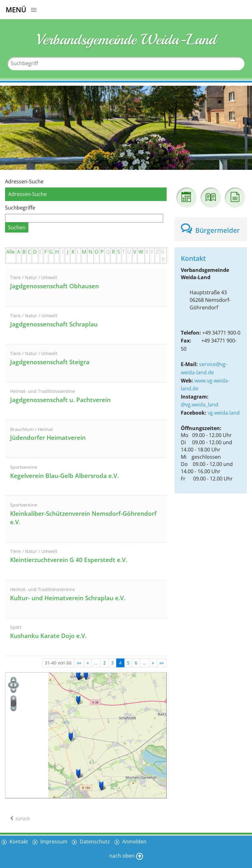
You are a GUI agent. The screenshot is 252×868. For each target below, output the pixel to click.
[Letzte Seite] (162, 663)
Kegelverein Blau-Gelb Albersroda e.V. (64, 476)
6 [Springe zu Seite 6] (136, 663)
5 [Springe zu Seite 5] (128, 663)
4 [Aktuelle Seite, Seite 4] (120, 663)
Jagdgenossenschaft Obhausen (54, 286)
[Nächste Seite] (153, 663)
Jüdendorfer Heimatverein (48, 438)
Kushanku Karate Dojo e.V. (48, 636)
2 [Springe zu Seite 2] (105, 663)
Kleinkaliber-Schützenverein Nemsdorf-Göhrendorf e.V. (83, 518)
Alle (11, 252)
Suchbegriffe (20, 208)
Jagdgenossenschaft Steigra (50, 362)
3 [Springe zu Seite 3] (112, 663)
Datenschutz (94, 842)
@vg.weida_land (200, 405)
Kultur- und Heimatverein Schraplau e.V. (68, 598)
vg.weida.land (224, 413)
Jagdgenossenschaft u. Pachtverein (60, 400)
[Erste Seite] (79, 663)
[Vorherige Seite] (88, 663)
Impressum (53, 842)
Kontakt (18, 842)
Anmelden (134, 842)
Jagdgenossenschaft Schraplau (54, 324)
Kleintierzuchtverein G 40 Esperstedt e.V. (69, 560)
